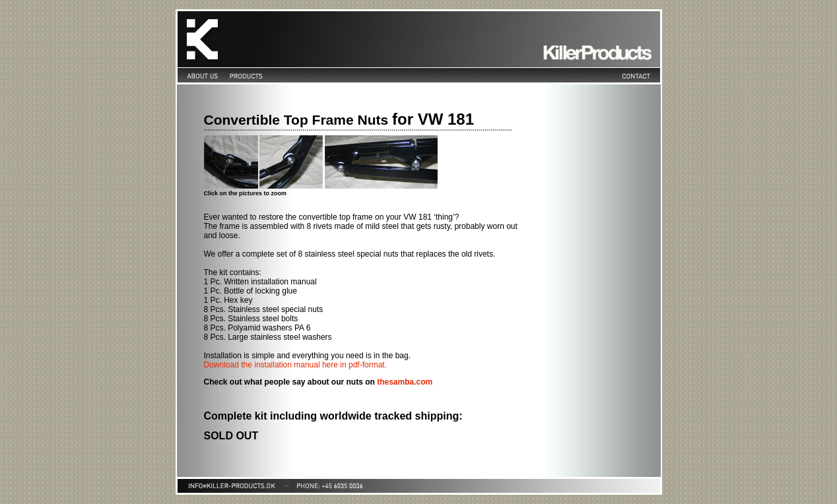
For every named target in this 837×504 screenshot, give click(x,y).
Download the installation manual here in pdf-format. (296, 365)
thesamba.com (405, 382)
